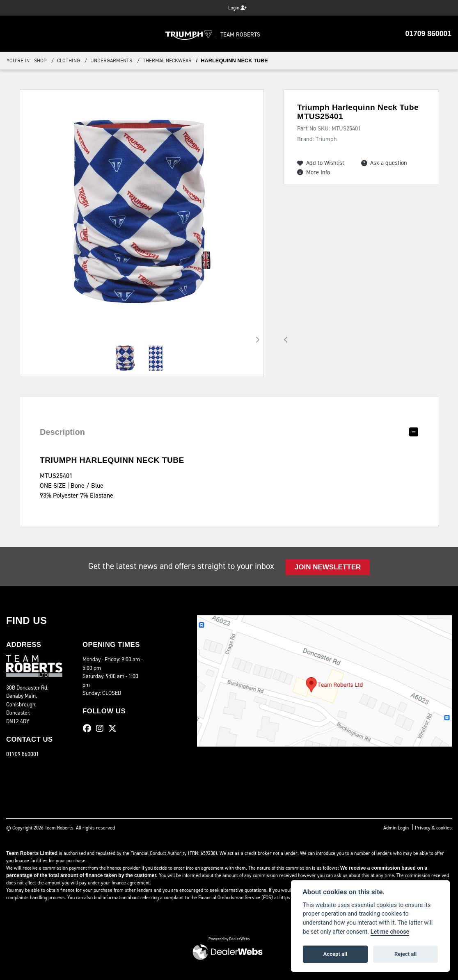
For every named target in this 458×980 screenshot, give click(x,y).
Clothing (69, 61)
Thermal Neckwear (167, 61)
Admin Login (396, 828)
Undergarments (111, 61)
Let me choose (390, 932)
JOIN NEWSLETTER (328, 567)
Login (237, 8)
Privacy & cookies (433, 828)
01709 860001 (430, 34)
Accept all (335, 954)
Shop (40, 61)
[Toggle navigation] (13, 34)
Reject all (405, 954)
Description (60, 432)
